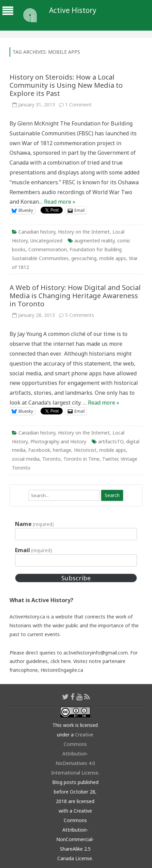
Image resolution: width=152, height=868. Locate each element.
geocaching (84, 258)
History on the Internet (84, 232)
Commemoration (48, 249)
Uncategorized (46, 241)
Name (34, 524)
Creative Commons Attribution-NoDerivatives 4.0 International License (75, 754)
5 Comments (80, 315)
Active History (73, 10)
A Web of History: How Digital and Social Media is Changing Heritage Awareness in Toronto (75, 296)
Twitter (110, 459)
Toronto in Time (81, 459)
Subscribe (76, 578)
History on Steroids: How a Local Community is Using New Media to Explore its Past (66, 85)
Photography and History (58, 441)
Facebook (39, 450)
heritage (62, 450)
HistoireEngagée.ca (62, 670)
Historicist (85, 450)
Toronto (51, 459)
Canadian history (37, 232)
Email (34, 550)
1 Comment (78, 105)
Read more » (60, 202)
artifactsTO (111, 441)
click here (61, 661)
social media (26, 459)
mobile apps (113, 258)
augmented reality (94, 241)
